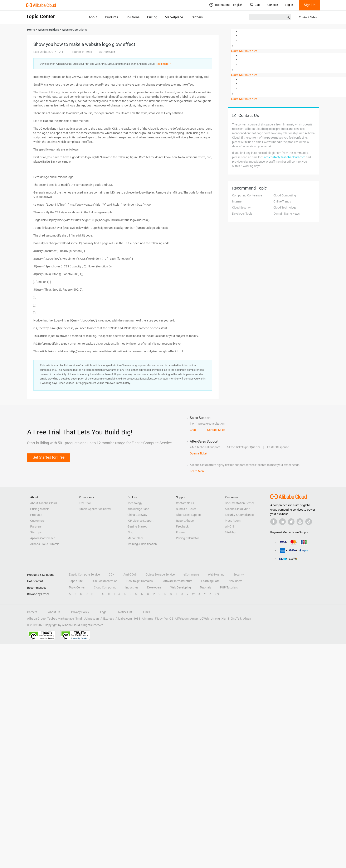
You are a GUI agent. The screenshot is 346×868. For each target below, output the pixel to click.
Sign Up (310, 5)
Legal (104, 612)
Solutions (133, 17)
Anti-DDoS (130, 574)
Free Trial (85, 503)
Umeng (215, 619)
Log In (289, 5)
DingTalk (236, 619)
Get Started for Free (48, 457)
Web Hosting (216, 574)
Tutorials (205, 587)
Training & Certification (142, 544)
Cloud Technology (285, 208)
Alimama (148, 619)
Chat (193, 430)
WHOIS (229, 526)
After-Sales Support (189, 515)
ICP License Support (140, 521)
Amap (194, 619)
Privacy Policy (80, 612)
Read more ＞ (164, 64)
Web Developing (181, 587)
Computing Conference (247, 195)
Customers (37, 521)
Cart (255, 5)
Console (273, 5)
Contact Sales (308, 17)
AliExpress (107, 619)
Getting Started (137, 526)
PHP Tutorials (229, 587)
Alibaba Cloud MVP (237, 509)
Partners (197, 17)
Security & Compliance (239, 515)
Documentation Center (239, 503)
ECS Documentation (104, 581)
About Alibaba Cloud (43, 503)
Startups (36, 532)
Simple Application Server (95, 509)
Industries (132, 587)
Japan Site (76, 581)
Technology (135, 503)
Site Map (230, 532)
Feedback (182, 526)
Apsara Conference (43, 538)
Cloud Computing (285, 195)
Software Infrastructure (177, 581)
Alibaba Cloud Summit (45, 544)
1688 (137, 619)
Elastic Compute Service (84, 574)
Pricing (152, 17)
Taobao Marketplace (61, 619)
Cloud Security (241, 208)
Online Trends (282, 201)
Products (111, 17)
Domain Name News (287, 214)
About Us (54, 612)
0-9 (217, 594)
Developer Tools (242, 214)
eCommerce (191, 574)
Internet (237, 201)
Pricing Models (40, 509)
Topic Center (77, 587)
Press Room (233, 521)
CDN (112, 574)
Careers (32, 612)
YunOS (169, 619)
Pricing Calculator (187, 538)
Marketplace (174, 17)
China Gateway (137, 515)
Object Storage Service (160, 574)
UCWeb (204, 619)
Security (239, 574)
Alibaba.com (124, 619)
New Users (235, 581)
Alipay (247, 619)
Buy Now (252, 51)
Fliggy (159, 619)
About (93, 17)
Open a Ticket (199, 453)
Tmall (79, 619)
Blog (130, 532)
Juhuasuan (91, 619)
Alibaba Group (36, 619)
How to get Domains (140, 581)
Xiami (225, 619)
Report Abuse (185, 521)
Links (147, 612)
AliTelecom (182, 619)
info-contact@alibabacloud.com (284, 157)
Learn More (238, 51)
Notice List (125, 612)
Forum (180, 532)
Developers (154, 587)
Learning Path (210, 581)
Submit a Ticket (186, 509)
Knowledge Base (138, 509)
